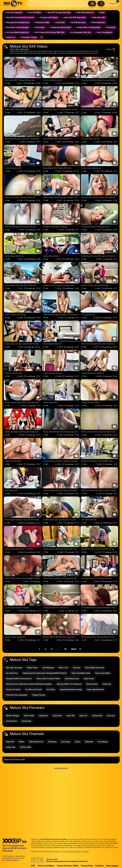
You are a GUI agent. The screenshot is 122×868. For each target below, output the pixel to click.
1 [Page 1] (39, 649)
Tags (17, 49)
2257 (33, 866)
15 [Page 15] (65, 649)
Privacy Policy (87, 866)
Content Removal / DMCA (68, 866)
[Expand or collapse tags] (41, 37)
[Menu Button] (92, 4)
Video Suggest (112, 866)
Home (12, 49)
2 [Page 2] (45, 649)
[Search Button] (101, 4)
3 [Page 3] (52, 649)
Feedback (99, 866)
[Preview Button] (38, 75)
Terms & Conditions (46, 866)
